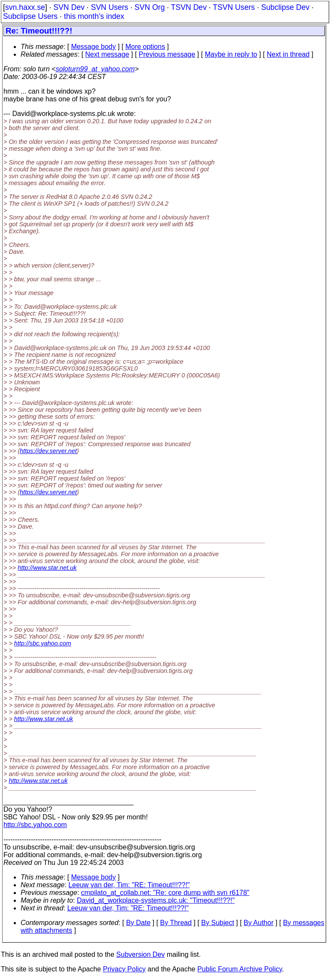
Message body (93, 47)
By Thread (176, 923)
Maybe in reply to (231, 54)
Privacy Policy (124, 969)
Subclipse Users (30, 16)
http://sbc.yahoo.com (43, 643)
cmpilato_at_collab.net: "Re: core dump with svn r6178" (165, 893)
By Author (258, 923)
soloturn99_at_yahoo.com (95, 69)
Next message (107, 54)
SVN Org (150, 7)
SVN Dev (69, 7)
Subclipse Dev (285, 7)
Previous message (167, 54)
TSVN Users (234, 7)
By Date (138, 923)
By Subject (217, 923)
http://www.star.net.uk (47, 568)
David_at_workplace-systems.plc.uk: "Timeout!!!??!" (156, 900)
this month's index (94, 16)
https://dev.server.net (48, 451)
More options (145, 47)
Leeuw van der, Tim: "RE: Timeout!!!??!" (129, 885)
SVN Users (109, 7)
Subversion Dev (141, 954)
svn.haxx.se (25, 7)
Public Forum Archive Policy (240, 969)
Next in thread (288, 54)
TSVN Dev (189, 7)
